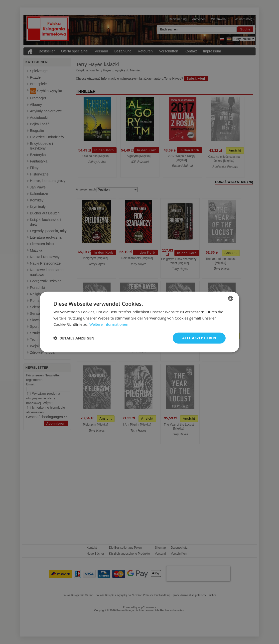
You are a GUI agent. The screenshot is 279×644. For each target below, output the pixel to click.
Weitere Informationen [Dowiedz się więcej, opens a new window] (109, 324)
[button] (74, 338)
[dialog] (139, 322)
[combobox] (231, 298)
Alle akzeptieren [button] (199, 338)
